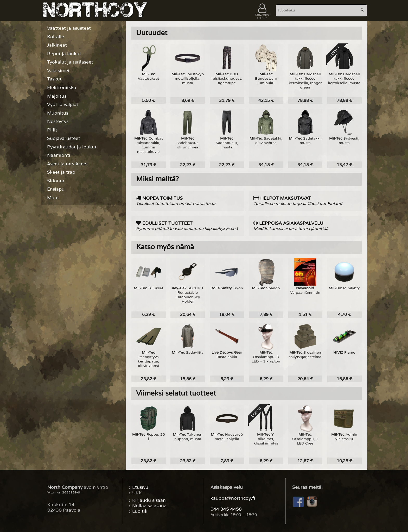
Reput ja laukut (64, 54)
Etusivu (140, 487)
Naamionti (59, 155)
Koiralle (56, 37)
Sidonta (56, 181)
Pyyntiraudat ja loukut (72, 147)
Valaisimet (58, 71)
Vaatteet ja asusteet (69, 28)
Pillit (52, 130)
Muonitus (58, 113)
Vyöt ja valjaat (63, 105)
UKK (137, 493)
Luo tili (140, 511)
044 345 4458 (226, 509)
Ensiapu (56, 189)
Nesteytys (58, 121)
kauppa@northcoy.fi (233, 498)
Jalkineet (57, 45)
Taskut (54, 79)
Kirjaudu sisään (149, 500)
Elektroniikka (62, 88)
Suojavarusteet (64, 138)
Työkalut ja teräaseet (70, 62)
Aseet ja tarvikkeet (68, 164)
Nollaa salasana (149, 506)
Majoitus (57, 96)
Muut (53, 198)
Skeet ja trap (61, 172)
